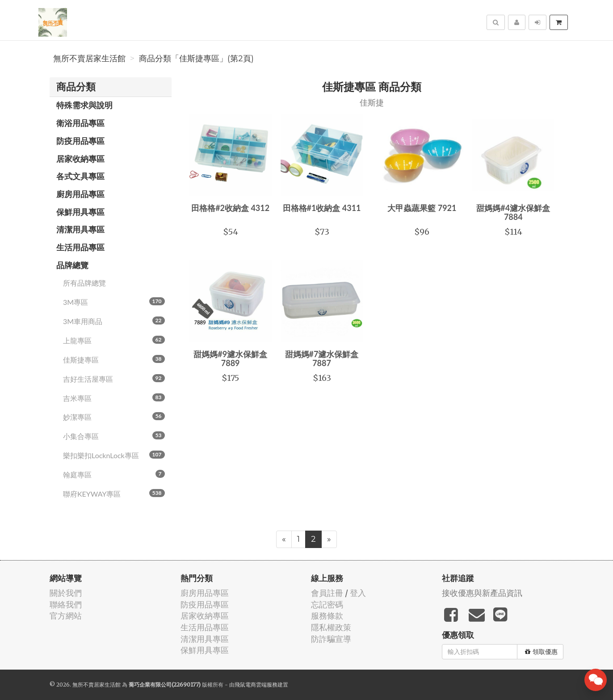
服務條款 (327, 616)
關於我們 (66, 593)
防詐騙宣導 (331, 639)
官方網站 (66, 616)
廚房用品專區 (80, 194)
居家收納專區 (80, 159)
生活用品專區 (80, 247)
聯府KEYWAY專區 (114, 493)
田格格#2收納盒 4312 (230, 208)
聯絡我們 (66, 605)
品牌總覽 (72, 265)
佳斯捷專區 (114, 359)
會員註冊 (327, 593)
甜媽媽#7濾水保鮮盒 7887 (322, 358)
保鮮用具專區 (80, 212)
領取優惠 (541, 652)
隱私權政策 (331, 627)
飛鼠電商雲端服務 (256, 685)
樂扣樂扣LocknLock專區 (114, 455)
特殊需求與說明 (84, 105)
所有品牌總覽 (84, 283)
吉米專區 (114, 398)
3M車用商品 (114, 321)
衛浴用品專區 (80, 123)
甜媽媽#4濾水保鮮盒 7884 (513, 212)
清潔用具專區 (80, 229)
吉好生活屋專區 (114, 379)
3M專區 (114, 302)
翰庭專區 (114, 474)
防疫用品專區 (80, 141)
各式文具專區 (80, 176)
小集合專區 (114, 436)
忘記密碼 (327, 605)
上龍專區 (114, 340)
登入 (358, 593)
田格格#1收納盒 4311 (322, 208)
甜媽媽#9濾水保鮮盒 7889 (230, 358)
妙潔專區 (114, 417)
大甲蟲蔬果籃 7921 (422, 208)
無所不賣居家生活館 (89, 59)
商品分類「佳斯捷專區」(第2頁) (196, 59)
